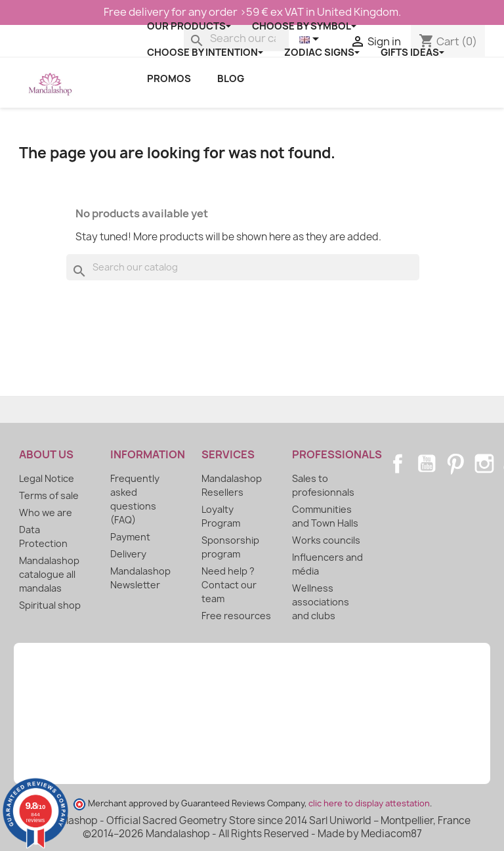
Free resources (236, 616)
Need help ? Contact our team (229, 585)
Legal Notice (47, 478)
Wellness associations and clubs (321, 602)
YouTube (427, 464)
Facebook (398, 464)
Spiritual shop (50, 605)
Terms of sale (49, 495)
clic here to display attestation (369, 803)
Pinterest (455, 464)
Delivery (128, 554)
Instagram (484, 464)
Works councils (326, 540)
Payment (130, 537)
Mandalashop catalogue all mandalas (49, 574)
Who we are (46, 513)
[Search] (243, 267)
